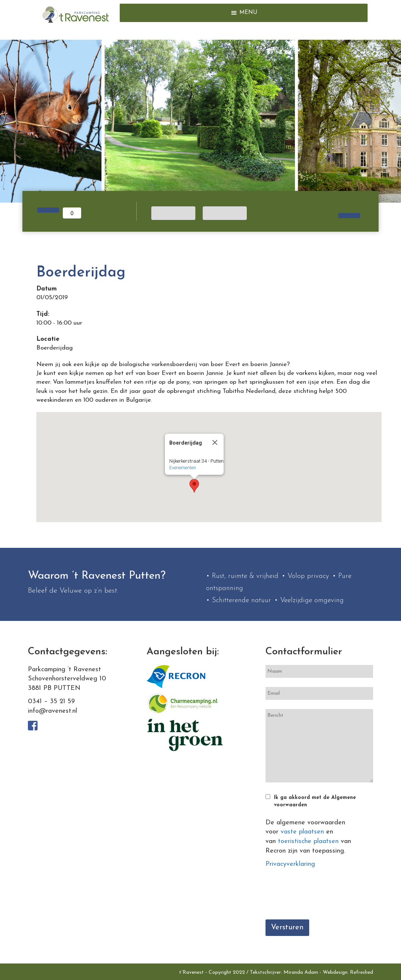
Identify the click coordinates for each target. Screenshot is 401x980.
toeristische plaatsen (308, 841)
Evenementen (183, 468)
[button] (248, 13)
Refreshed (362, 972)
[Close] (215, 442)
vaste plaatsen (302, 832)
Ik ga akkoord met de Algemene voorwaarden (315, 801)
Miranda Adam (301, 972)
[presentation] (321, 896)
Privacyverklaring (290, 864)
